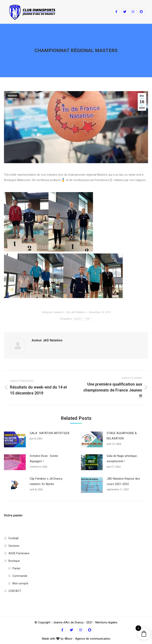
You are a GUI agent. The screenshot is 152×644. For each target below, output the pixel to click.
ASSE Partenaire (19, 553)
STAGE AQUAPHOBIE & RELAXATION (122, 435)
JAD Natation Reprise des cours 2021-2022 (123, 481)
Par (76, 312)
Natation (12, 96)
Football (13, 537)
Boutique (14, 560)
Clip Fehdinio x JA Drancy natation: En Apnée (46, 481)
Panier (17, 568)
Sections (14, 545)
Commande (20, 575)
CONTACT (15, 590)
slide (88, 319)
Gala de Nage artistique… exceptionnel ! (123, 458)
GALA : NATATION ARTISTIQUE (50, 432)
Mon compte (20, 583)
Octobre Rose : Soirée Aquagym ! (44, 458)
